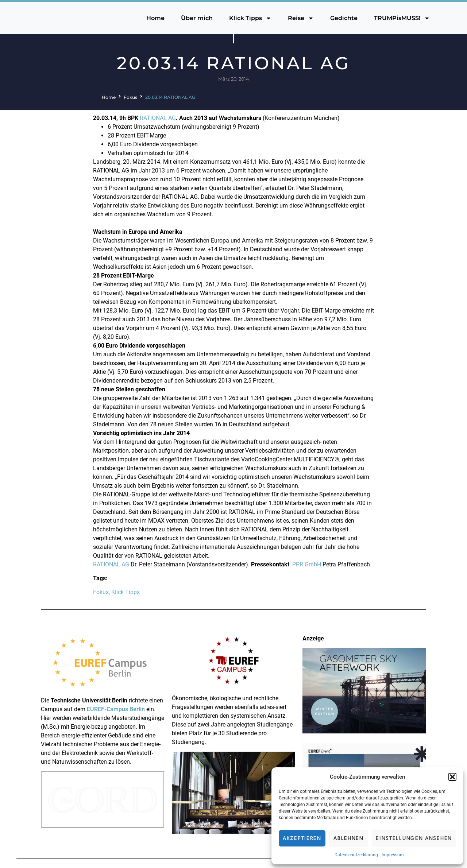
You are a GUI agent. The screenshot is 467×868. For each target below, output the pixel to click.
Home (155, 18)
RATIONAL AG (158, 118)
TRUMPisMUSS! (402, 18)
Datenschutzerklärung (356, 855)
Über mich (197, 18)
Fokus (130, 97)
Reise (301, 18)
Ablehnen (349, 838)
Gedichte (344, 18)
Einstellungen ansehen (414, 838)
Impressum (393, 855)
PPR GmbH (307, 564)
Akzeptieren (302, 838)
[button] (452, 777)
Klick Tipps (250, 18)
